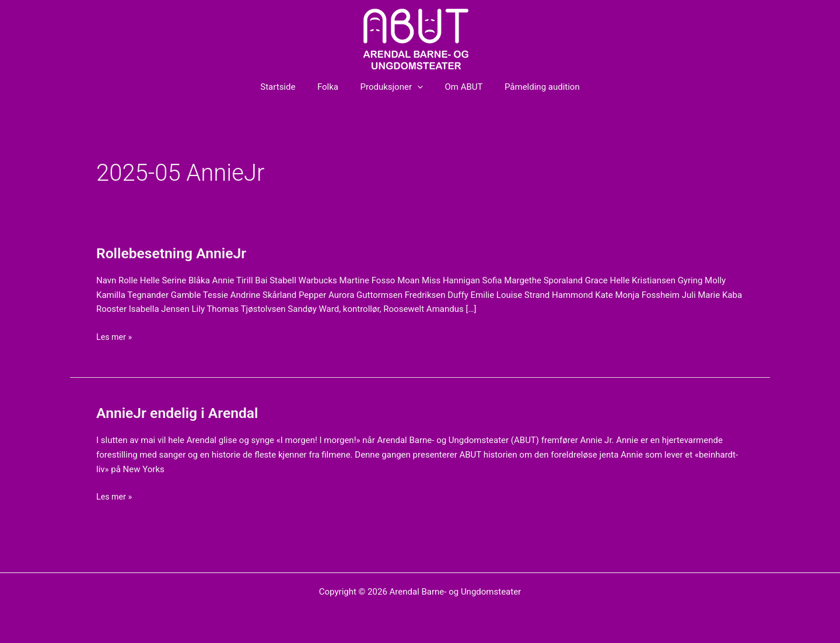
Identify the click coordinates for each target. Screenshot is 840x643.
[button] (417, 87)
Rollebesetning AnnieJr (175, 253)
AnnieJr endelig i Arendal (182, 413)
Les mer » (115, 336)
